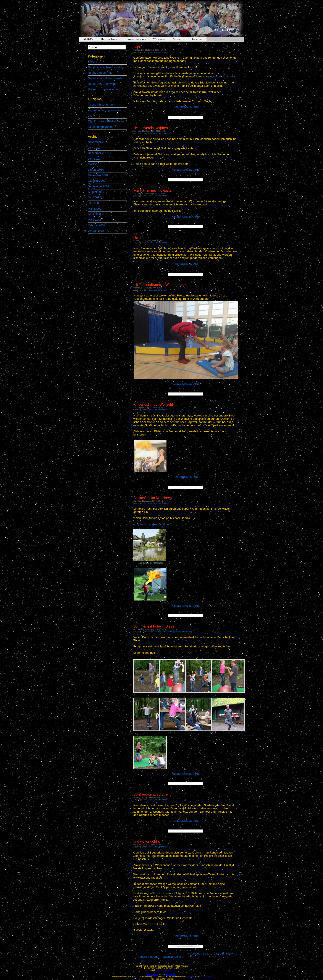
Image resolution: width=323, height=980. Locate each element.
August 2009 (96, 192)
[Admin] (208, 977)
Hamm (138, 237)
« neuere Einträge (147, 957)
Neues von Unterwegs (102, 84)
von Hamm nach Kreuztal (153, 190)
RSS (155, 977)
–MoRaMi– (88, 39)
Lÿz (90, 116)
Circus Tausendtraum (102, 105)
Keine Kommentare (185, 107)
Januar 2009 (96, 231)
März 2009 (95, 220)
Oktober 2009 (97, 181)
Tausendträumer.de (100, 127)
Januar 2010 (96, 170)
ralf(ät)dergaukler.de (165, 970)
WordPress (171, 975)
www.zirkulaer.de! (222, 76)
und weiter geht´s (147, 841)
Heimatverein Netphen (151, 128)
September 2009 (99, 186)
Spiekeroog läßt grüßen (151, 794)
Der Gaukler (221, 30)
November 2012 (98, 142)
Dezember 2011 (98, 153)
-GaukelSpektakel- (137, 39)
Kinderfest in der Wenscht (153, 404)
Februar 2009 (97, 225)
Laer (137, 47)
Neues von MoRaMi (101, 73)
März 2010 (95, 164)
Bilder (92, 62)
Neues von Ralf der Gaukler (106, 78)
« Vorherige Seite (198, 954)
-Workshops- (159, 39)
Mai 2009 (94, 209)
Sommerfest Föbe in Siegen (155, 626)
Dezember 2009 (98, 175)
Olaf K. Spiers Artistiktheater (106, 121)
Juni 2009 (94, 203)
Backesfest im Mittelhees (153, 498)
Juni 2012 (94, 148)
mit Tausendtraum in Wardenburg (159, 285)
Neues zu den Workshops (104, 89)
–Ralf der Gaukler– (111, 39)
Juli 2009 (94, 197)
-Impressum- (198, 39)
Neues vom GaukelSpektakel (107, 67)
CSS (201, 977)
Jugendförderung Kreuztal (104, 110)
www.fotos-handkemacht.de (151, 524)
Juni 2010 (94, 159)
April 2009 (94, 214)
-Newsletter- (179, 39)
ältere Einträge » (224, 954)
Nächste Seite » (173, 957)
